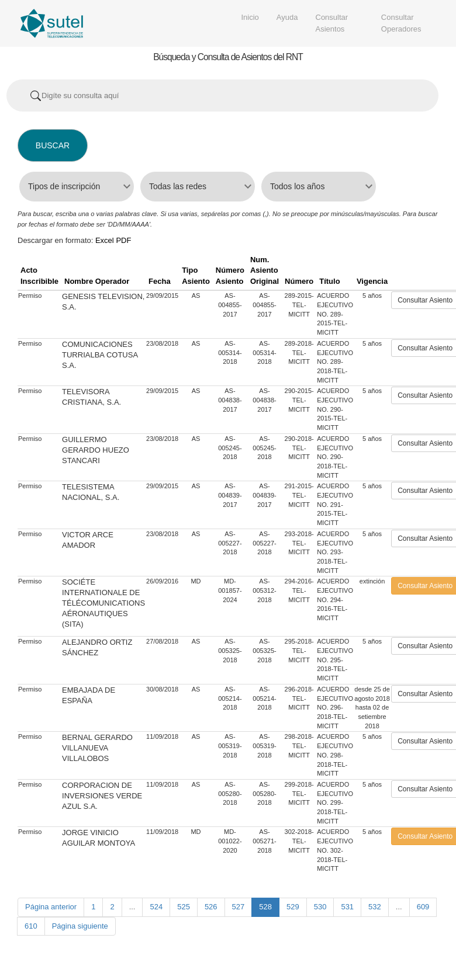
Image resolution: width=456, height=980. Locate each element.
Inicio (250, 17)
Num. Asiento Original (265, 270)
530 (320, 907)
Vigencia (372, 281)
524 (156, 907)
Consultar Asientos (332, 23)
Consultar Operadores (401, 23)
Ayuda (287, 17)
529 (293, 907)
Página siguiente (80, 926)
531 (347, 907)
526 (211, 907)
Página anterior (51, 907)
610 (31, 926)
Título (329, 281)
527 (239, 907)
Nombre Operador (97, 281)
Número (299, 281)
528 (265, 907)
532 (375, 907)
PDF (123, 240)
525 (184, 907)
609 (423, 907)
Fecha (160, 281)
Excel (105, 240)
